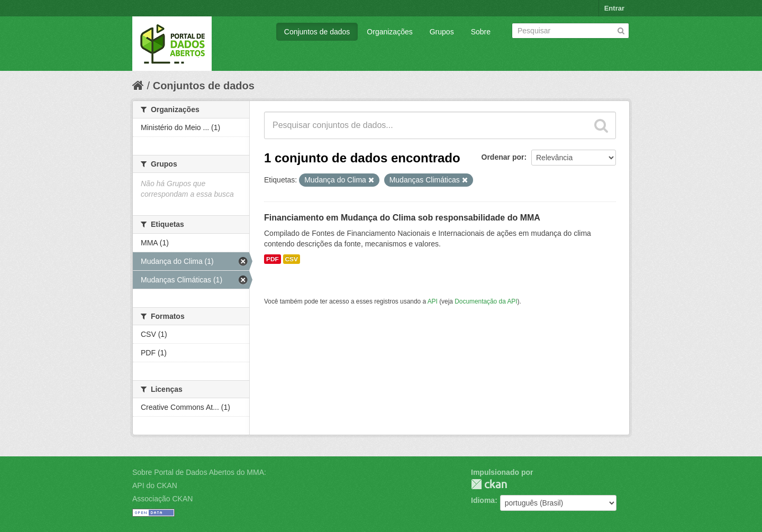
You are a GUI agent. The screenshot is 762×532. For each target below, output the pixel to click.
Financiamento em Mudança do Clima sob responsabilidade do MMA (402, 218)
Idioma (483, 500)
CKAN (489, 484)
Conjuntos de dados (317, 32)
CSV (292, 259)
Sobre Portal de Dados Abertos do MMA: (199, 472)
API (433, 301)
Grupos (442, 32)
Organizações (389, 32)
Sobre (481, 32)
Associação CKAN (162, 499)
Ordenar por (503, 157)
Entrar (614, 8)
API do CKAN (155, 485)
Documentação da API (486, 301)
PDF (273, 259)
